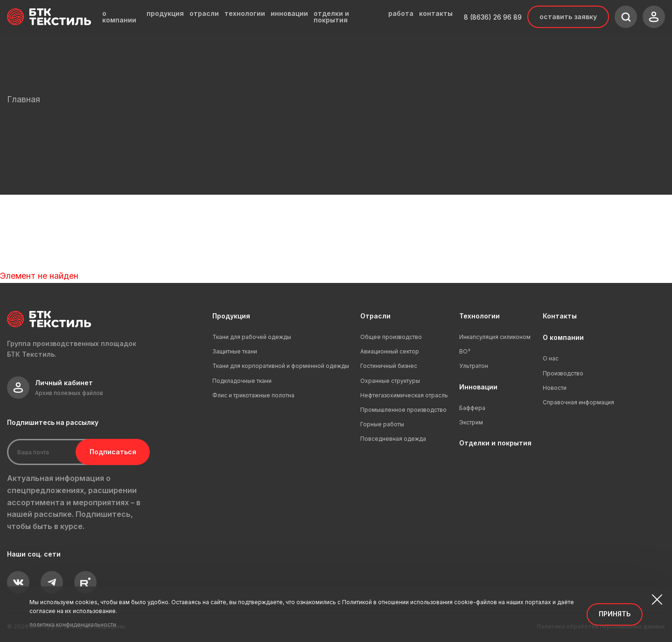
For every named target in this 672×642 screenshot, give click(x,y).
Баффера (472, 408)
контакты (436, 14)
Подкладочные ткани (242, 381)
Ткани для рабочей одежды (252, 337)
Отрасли (375, 316)
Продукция (231, 316)
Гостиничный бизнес (389, 366)
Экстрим (471, 422)
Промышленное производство (403, 410)
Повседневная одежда (393, 439)
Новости (555, 388)
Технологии (479, 316)
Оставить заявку (568, 17)
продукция (165, 14)
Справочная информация (578, 402)
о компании (119, 17)
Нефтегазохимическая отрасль (404, 395)
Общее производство (391, 337)
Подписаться (106, 452)
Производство (563, 373)
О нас (551, 358)
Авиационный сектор (390, 351)
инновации (289, 14)
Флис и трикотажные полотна (253, 395)
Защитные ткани (235, 351)
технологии (245, 14)
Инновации (478, 387)
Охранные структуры (390, 381)
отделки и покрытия (331, 17)
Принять (615, 614)
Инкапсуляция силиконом (495, 337)
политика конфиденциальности (73, 624)
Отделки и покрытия (495, 443)
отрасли (204, 14)
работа (401, 14)
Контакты (560, 316)
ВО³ (465, 351)
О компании (563, 337)
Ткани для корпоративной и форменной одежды (281, 366)
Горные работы (382, 424)
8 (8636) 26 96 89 (493, 17)
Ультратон (474, 366)
